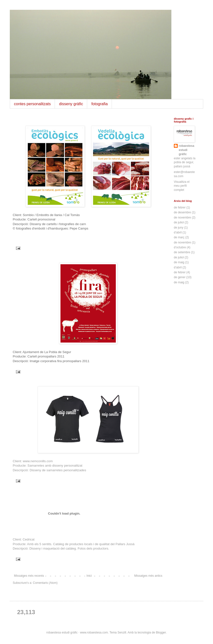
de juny (179, 228)
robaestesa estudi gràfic (186, 150)
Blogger (161, 632)
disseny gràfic (71, 104)
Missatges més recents (29, 576)
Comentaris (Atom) (45, 583)
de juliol (179, 222)
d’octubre (180, 247)
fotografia (100, 104)
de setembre (182, 252)
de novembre (182, 218)
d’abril (178, 232)
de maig (179, 262)
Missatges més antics (148, 576)
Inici (89, 576)
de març (179, 237)
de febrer (180, 207)
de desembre (182, 212)
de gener (180, 277)
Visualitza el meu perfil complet (182, 186)
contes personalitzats (32, 104)
